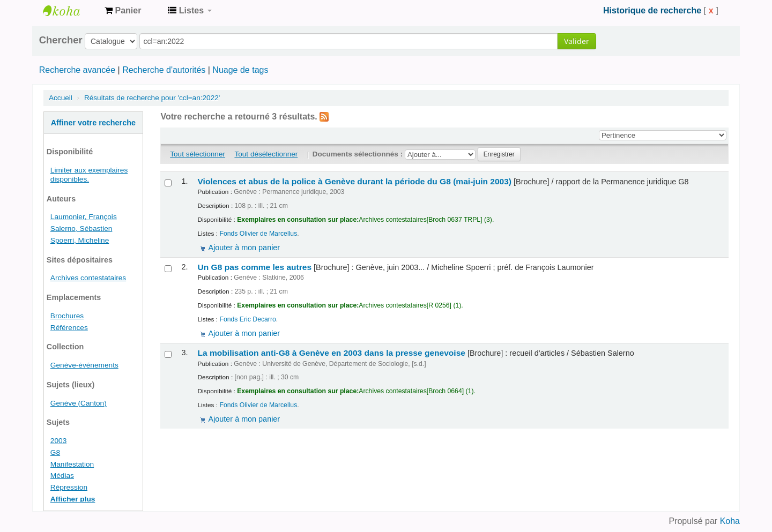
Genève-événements (84, 365)
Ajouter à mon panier (244, 248)
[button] (123, 11)
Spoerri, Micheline (80, 240)
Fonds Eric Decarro (247, 319)
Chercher (61, 40)
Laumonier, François (84, 217)
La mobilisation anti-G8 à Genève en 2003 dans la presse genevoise (332, 353)
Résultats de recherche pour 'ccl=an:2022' (152, 98)
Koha (730, 521)
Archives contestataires (70, 11)
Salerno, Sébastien (81, 228)
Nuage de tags (240, 70)
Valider (577, 41)
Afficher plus (73, 499)
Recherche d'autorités (164, 70)
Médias (62, 475)
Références (69, 328)
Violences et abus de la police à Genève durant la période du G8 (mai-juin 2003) (355, 181)
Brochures (67, 316)
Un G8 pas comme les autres (255, 267)
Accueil (61, 98)
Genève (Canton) (79, 403)
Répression (69, 487)
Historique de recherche (652, 10)
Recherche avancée (77, 70)
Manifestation (72, 464)
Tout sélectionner (198, 154)
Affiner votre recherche (93, 123)
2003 (58, 441)
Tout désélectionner (266, 154)
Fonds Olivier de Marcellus (258, 234)
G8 (55, 452)
